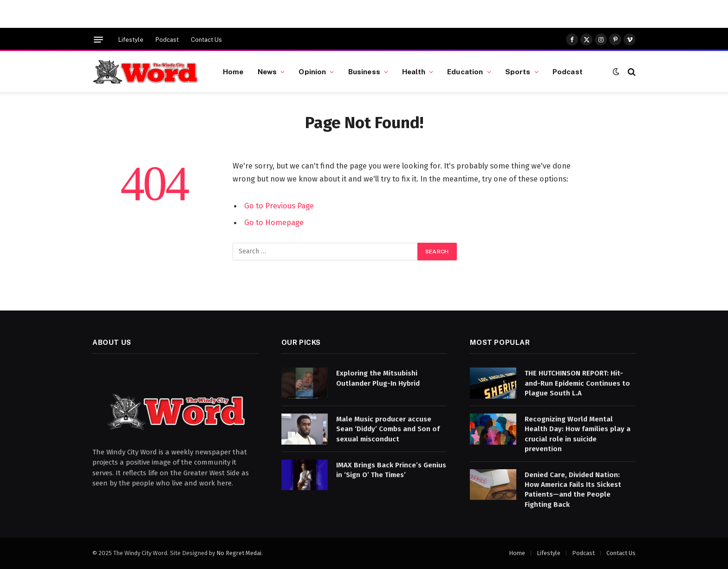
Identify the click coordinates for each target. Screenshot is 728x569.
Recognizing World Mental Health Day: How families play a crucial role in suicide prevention (578, 434)
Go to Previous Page (279, 206)
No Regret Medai (239, 553)
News (267, 71)
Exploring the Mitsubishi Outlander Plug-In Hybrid (378, 378)
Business (364, 71)
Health (414, 71)
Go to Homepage (274, 222)
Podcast (167, 40)
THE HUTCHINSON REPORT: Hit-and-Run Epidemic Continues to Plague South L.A (577, 383)
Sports (518, 71)
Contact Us (206, 40)
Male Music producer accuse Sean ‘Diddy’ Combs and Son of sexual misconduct (388, 429)
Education (465, 71)
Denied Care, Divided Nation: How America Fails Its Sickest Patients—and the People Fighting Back (573, 490)
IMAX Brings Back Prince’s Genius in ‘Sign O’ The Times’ (391, 470)
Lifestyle (131, 40)
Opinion (312, 71)
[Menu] (98, 40)
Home (233, 71)
